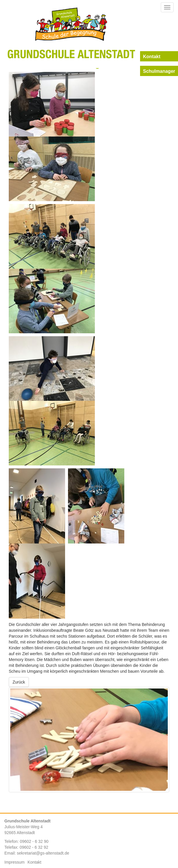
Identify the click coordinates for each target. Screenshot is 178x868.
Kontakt (34, 862)
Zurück (19, 682)
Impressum (14, 862)
